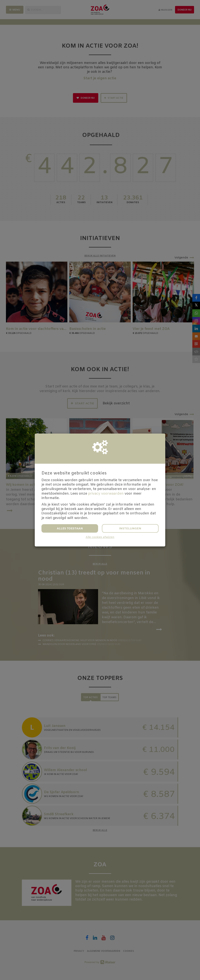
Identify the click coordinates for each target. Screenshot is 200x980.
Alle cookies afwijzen (100, 537)
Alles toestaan (70, 529)
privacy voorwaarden (106, 494)
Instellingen (130, 529)
